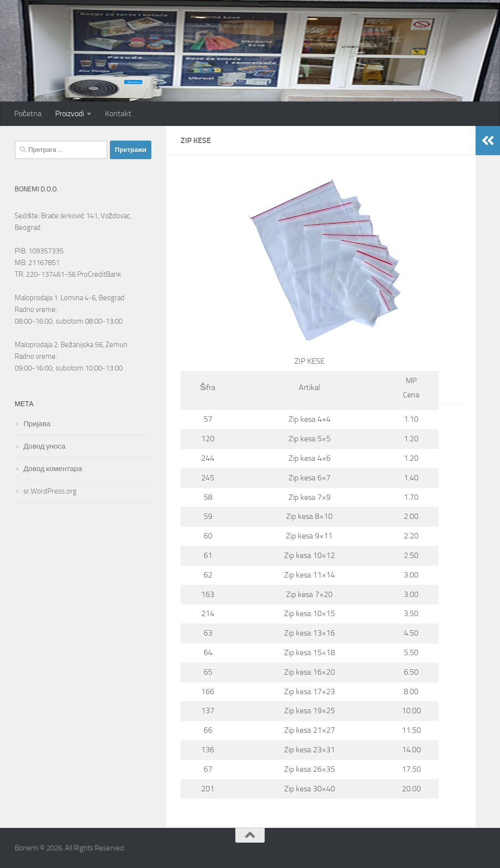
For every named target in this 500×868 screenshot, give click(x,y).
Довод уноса (44, 446)
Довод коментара (53, 469)
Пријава (37, 424)
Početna (28, 114)
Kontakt (118, 114)
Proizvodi (70, 114)
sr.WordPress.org (50, 491)
